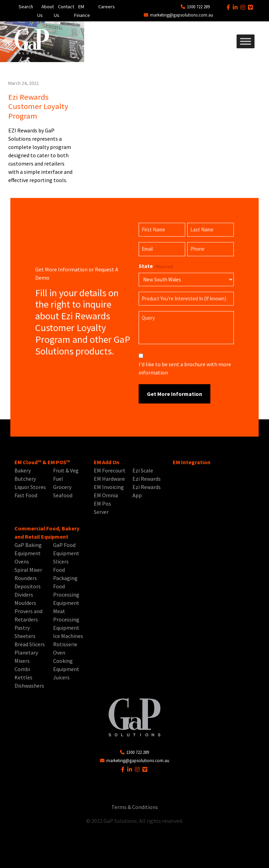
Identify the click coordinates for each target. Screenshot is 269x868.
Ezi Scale (143, 470)
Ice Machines (68, 636)
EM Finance (82, 11)
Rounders (26, 578)
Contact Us (64, 11)
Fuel (58, 479)
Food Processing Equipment (66, 595)
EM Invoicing (109, 487)
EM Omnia (106, 495)
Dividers (24, 595)
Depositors (28, 586)
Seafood (63, 495)
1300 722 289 (195, 7)
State (156, 266)
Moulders (25, 603)
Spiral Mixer (28, 570)
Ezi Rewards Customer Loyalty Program (38, 106)
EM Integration (192, 462)
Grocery (62, 487)
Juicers (61, 677)
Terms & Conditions (135, 807)
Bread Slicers (30, 644)
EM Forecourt (110, 470)
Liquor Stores (30, 487)
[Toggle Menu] (246, 41)
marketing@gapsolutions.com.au (178, 15)
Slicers (61, 561)
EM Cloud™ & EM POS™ (42, 462)
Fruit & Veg (66, 470)
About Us (46, 11)
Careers (107, 7)
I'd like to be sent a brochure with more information (185, 368)
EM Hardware (109, 479)
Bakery (23, 470)
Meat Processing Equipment (66, 619)
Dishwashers (29, 686)
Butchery (25, 479)
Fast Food (26, 495)
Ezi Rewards (147, 479)
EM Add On (107, 462)
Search (26, 7)
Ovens (22, 561)
